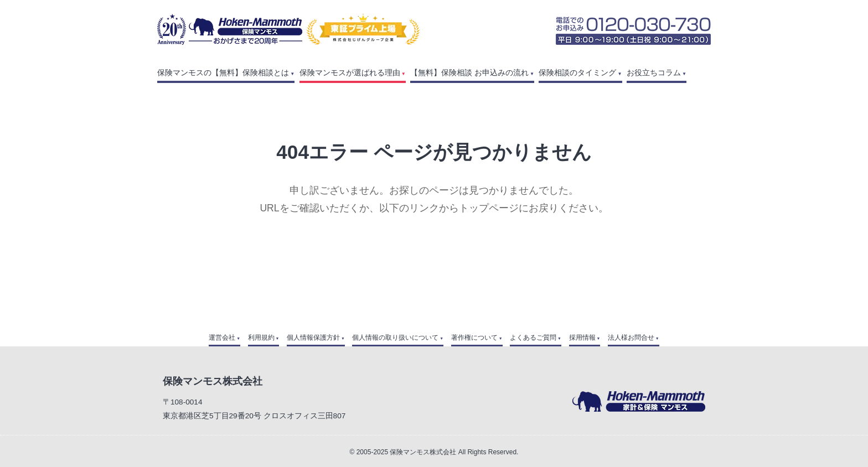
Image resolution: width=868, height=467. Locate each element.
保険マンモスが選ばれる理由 (350, 73)
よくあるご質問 (533, 338)
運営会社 (222, 338)
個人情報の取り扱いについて (395, 338)
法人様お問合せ (631, 338)
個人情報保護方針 (313, 338)
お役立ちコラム (654, 73)
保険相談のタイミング (577, 73)
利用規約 (261, 338)
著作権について (474, 338)
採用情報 (582, 338)
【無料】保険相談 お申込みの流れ (469, 73)
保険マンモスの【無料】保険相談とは (223, 73)
